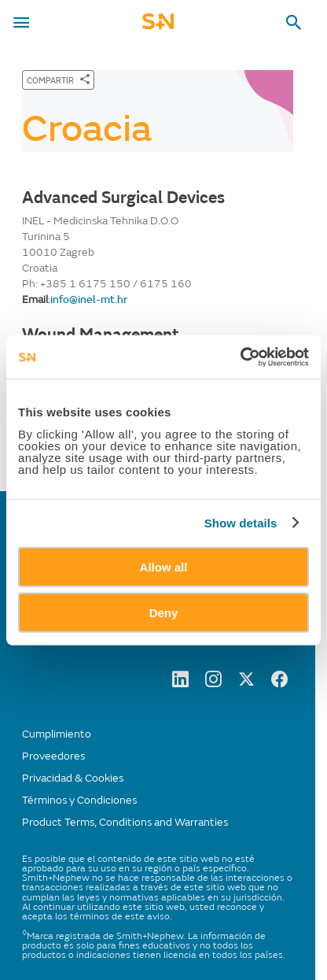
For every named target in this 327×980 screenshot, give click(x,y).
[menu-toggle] (21, 23)
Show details (241, 523)
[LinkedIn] (180, 683)
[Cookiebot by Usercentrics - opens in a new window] (240, 357)
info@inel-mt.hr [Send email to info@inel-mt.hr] (89, 300)
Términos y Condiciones (79, 800)
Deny (164, 613)
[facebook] (279, 683)
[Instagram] (213, 683)
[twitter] (246, 683)
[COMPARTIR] (58, 80)
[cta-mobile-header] (158, 26)
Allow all (164, 566)
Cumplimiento (57, 734)
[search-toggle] (294, 23)
